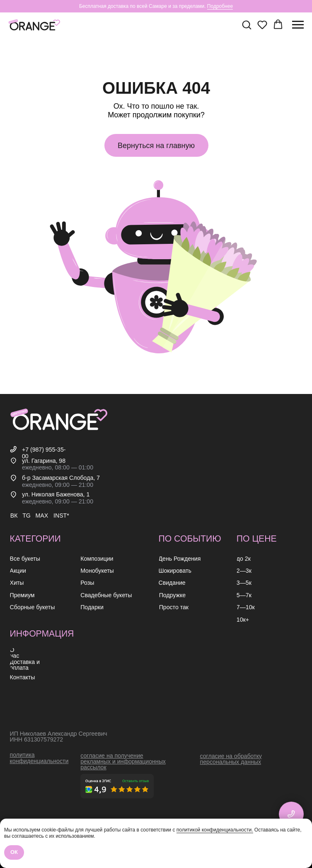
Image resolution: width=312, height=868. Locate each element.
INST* (61, 515)
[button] (247, 24)
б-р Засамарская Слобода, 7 (61, 478)
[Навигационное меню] (298, 25)
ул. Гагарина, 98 (44, 461)
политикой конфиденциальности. (215, 830)
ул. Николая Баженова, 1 (56, 494)
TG (27, 515)
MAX (42, 515)
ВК (14, 515)
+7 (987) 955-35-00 (44, 453)
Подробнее (220, 6)
